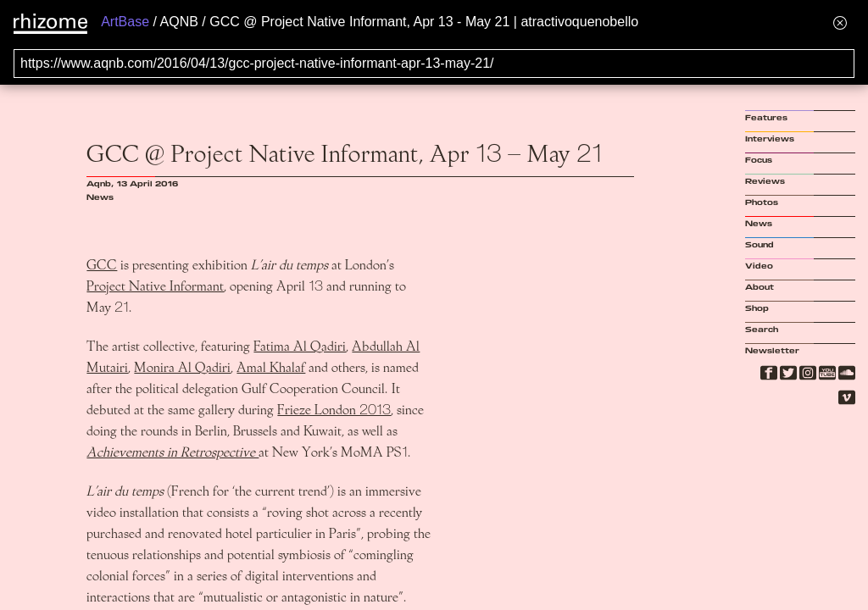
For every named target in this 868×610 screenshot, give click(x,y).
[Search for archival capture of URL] (434, 64)
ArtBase (125, 22)
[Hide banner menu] (840, 22)
